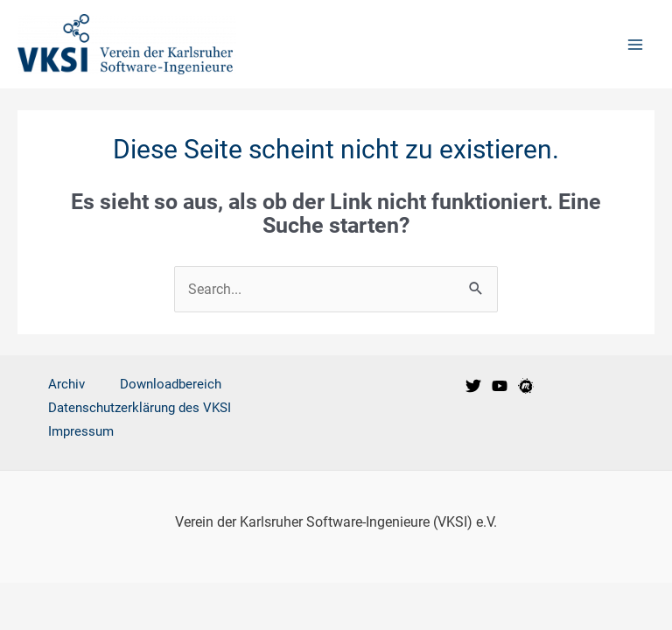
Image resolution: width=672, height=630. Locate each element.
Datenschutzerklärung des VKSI (140, 408)
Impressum (81, 431)
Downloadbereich (171, 384)
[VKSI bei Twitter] (473, 386)
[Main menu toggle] (635, 44)
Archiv (66, 384)
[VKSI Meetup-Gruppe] (526, 386)
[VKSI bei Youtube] (500, 386)
